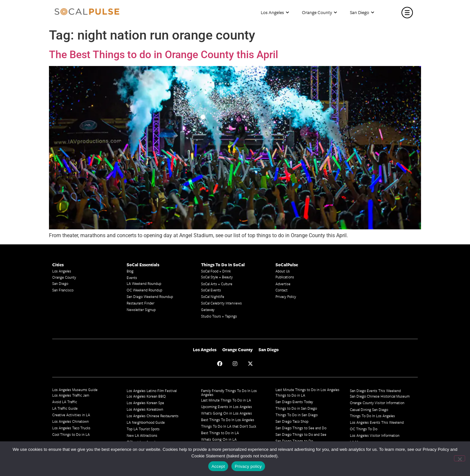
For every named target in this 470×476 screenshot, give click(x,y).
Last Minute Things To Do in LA (226, 400)
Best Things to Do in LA (220, 433)
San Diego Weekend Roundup (150, 296)
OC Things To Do (364, 429)
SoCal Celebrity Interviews (221, 303)
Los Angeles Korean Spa (145, 403)
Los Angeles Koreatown (145, 409)
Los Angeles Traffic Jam (71, 395)
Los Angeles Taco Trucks (71, 428)
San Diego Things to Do (294, 441)
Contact (282, 290)
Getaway (208, 310)
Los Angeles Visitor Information (375, 435)
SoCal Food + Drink (216, 271)
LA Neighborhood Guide (146, 422)
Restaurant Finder (141, 303)
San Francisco (63, 290)
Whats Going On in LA (219, 439)
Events (132, 278)
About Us (283, 271)
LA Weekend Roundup (144, 283)
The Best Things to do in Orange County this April (164, 55)
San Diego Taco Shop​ (292, 421)
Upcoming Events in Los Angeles (227, 407)
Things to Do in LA (290, 395)
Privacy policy (248, 466)
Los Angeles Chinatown (70, 421)
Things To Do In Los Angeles (372, 416)
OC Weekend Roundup (144, 290)
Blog (130, 271)
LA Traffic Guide (65, 408)
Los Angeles (275, 13)
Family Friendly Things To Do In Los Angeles (229, 393)
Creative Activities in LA (71, 415)
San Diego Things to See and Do (301, 428)
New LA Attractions (142, 435)
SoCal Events (211, 290)
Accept (218, 466)
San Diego (362, 13)
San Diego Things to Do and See (301, 434)
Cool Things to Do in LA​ (71, 434)
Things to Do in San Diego (296, 408)
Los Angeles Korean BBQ (146, 396)
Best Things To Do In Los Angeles (228, 420)
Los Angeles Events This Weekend (377, 422)
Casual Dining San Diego (369, 410)
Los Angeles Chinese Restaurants (153, 416)
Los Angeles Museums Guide (75, 390)
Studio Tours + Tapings (219, 316)
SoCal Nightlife (213, 296)
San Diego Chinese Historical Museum (380, 396)
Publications (285, 277)
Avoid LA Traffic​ (65, 402)
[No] (460, 458)
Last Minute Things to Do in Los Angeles (307, 390)
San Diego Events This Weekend (375, 391)
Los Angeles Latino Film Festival (152, 391)
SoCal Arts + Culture (217, 284)
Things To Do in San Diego (297, 415)
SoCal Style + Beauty (217, 277)
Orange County (319, 13)
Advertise (283, 284)
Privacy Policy (286, 296)
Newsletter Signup (141, 310)
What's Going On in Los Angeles (227, 413)
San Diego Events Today (294, 402)
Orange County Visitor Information (377, 403)
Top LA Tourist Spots (143, 429)
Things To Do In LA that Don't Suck (229, 426)
